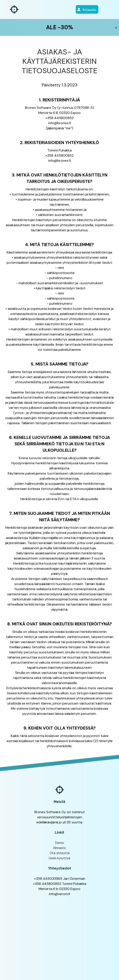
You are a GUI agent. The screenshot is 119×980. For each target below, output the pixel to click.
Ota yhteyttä (60, 853)
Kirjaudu (89, 10)
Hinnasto (60, 848)
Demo (60, 843)
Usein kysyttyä (59, 858)
